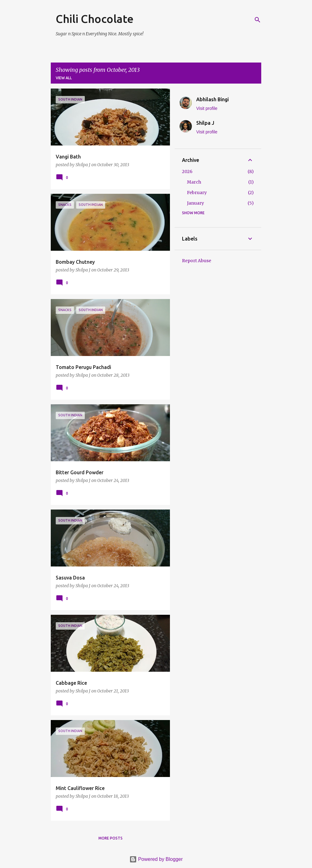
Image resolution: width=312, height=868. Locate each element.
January (195, 203)
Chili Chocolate (95, 19)
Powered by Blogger (156, 859)
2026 (187, 171)
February (197, 193)
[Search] (258, 20)
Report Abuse (197, 261)
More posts (110, 838)
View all (64, 78)
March (194, 182)
